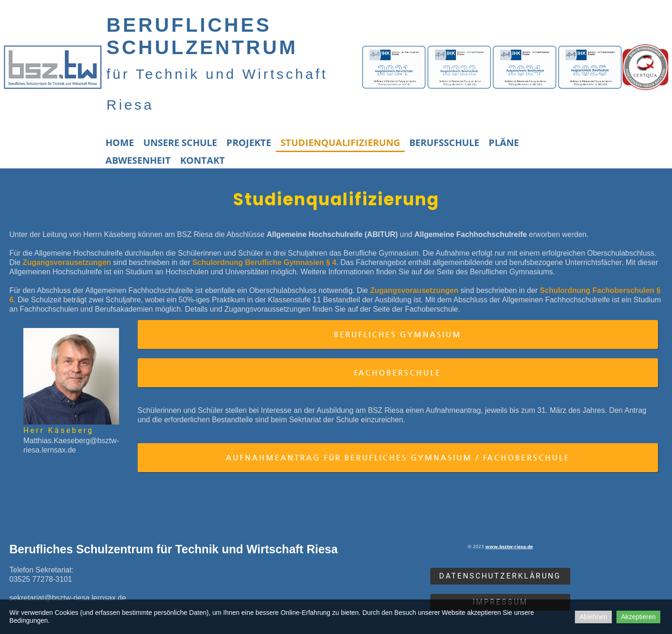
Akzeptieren (638, 617)
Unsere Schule (180, 143)
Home (120, 143)
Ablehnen (593, 617)
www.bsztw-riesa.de (509, 546)
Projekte (249, 143)
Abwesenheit (138, 160)
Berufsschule (444, 143)
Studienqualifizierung (340, 143)
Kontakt (203, 160)
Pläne (504, 143)
